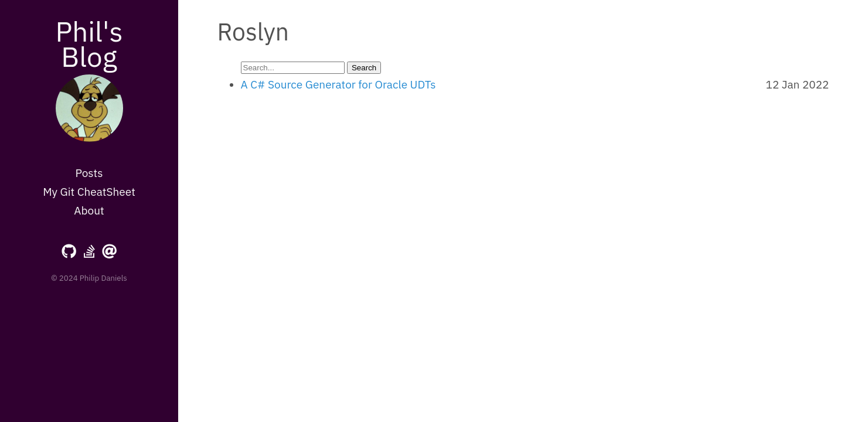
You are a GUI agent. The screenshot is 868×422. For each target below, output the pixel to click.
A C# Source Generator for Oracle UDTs (338, 84)
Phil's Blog (89, 44)
